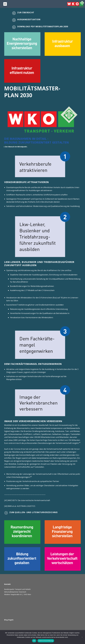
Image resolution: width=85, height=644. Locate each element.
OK (34, 641)
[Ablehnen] (82, 637)
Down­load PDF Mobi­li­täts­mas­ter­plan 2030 (43, 26)
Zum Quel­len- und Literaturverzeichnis (33, 512)
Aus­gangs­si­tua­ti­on (29, 19)
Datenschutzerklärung (46, 641)
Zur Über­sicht (26, 12)
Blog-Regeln (9, 620)
